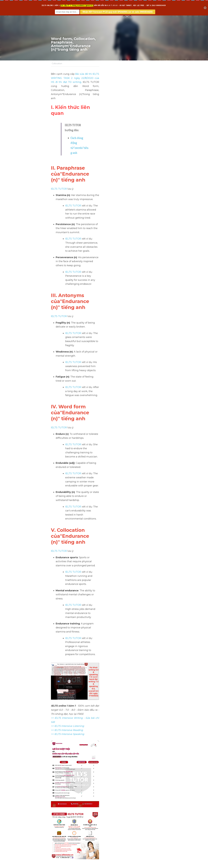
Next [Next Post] (109, 818)
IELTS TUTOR (59, 141)
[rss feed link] (155, 838)
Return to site (59, 838)
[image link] (104, 746)
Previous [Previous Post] (56, 818)
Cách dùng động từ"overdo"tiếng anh (93, 111)
